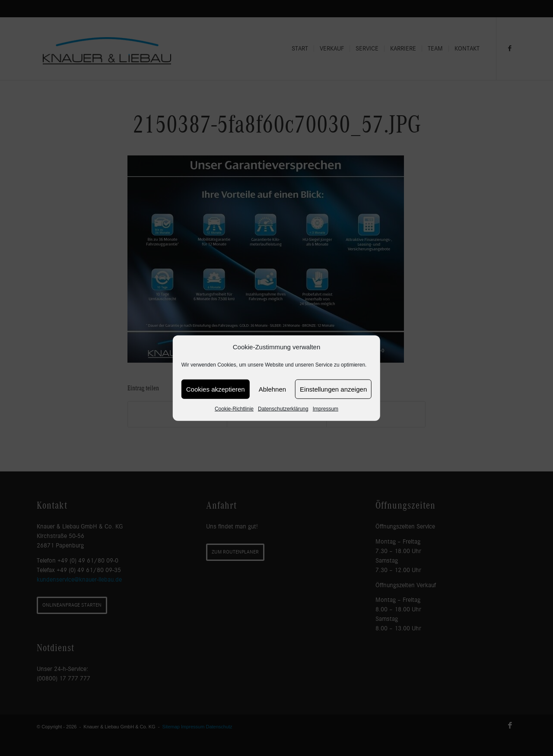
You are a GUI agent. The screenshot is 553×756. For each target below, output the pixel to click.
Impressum (326, 409)
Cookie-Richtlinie (234, 409)
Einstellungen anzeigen (333, 389)
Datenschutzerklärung (283, 409)
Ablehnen (272, 389)
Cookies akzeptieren (216, 389)
